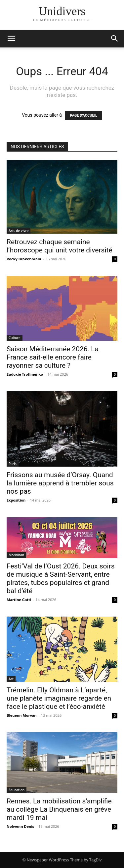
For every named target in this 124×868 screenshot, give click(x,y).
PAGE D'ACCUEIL (83, 116)
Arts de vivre (19, 231)
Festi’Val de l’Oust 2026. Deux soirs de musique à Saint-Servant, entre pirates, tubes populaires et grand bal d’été (61, 579)
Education (17, 790)
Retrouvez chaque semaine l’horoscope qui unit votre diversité (60, 246)
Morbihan (16, 555)
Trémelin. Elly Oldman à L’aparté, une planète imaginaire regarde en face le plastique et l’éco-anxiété (59, 698)
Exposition (16, 500)
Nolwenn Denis (20, 826)
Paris (13, 464)
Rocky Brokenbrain (24, 259)
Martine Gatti (19, 600)
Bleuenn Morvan (22, 715)
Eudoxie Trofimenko (25, 374)
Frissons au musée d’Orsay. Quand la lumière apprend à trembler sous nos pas (60, 483)
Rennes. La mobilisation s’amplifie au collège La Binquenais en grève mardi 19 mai (59, 809)
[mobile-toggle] (11, 39)
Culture (15, 338)
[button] (115, 39)
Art (11, 679)
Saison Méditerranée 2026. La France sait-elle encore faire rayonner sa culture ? (53, 357)
